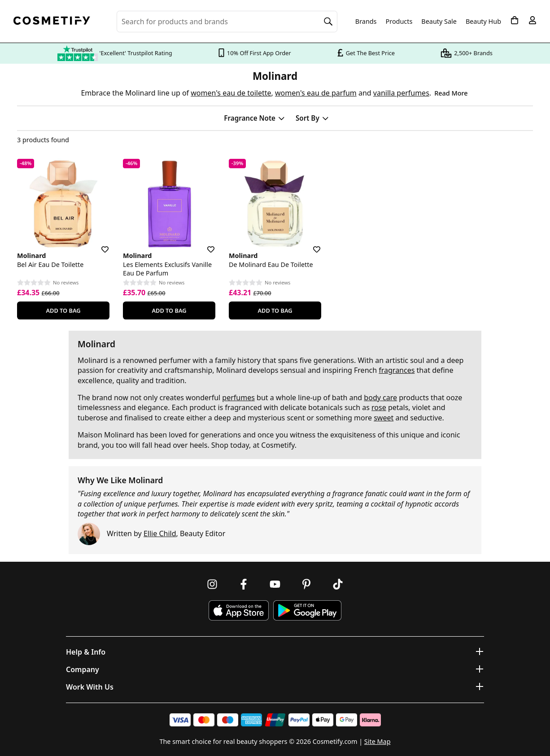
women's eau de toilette (231, 93)
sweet (384, 418)
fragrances (397, 370)
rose (379, 407)
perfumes (238, 398)
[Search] (328, 22)
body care (380, 398)
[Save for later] (99, 244)
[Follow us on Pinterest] (306, 584)
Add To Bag (63, 310)
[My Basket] (515, 20)
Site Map (378, 741)
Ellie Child (160, 533)
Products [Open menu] (399, 21)
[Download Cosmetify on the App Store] (239, 610)
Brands (366, 22)
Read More (451, 93)
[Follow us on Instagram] (212, 584)
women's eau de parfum (316, 93)
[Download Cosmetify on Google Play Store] (307, 610)
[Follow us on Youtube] (275, 584)
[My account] (533, 20)
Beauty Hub (483, 22)
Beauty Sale (439, 22)
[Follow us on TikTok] (338, 584)
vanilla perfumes (401, 93)
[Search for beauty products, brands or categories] (227, 22)
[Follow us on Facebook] (244, 584)
